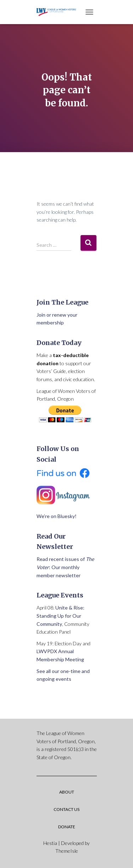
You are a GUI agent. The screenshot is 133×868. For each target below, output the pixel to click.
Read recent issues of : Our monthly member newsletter (65, 567)
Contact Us (66, 809)
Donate (67, 827)
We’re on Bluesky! (57, 516)
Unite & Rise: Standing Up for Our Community (60, 616)
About (67, 792)
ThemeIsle (67, 851)
